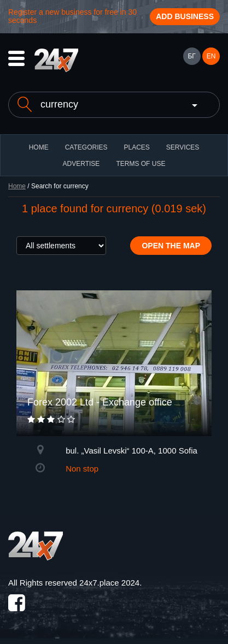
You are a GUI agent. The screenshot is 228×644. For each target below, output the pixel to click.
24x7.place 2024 (109, 583)
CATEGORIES (86, 147)
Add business (185, 16)
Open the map (171, 246)
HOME (39, 147)
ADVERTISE (81, 164)
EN (211, 56)
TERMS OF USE (141, 164)
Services (183, 147)
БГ (191, 56)
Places (136, 147)
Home (17, 186)
